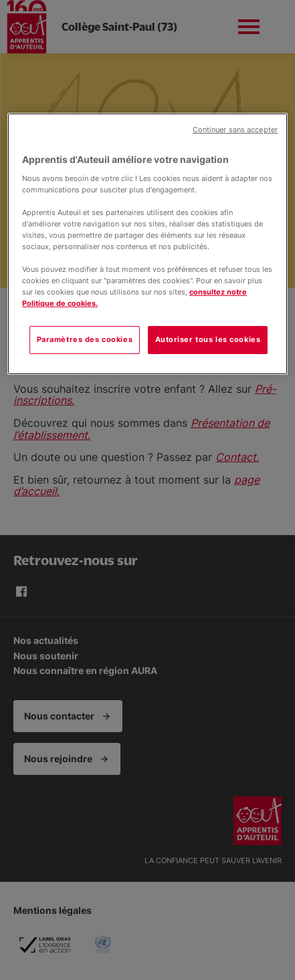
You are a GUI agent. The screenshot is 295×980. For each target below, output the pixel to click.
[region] (147, 244)
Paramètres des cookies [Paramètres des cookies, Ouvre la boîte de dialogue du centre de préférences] (85, 339)
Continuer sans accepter (235, 130)
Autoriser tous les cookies (208, 339)
